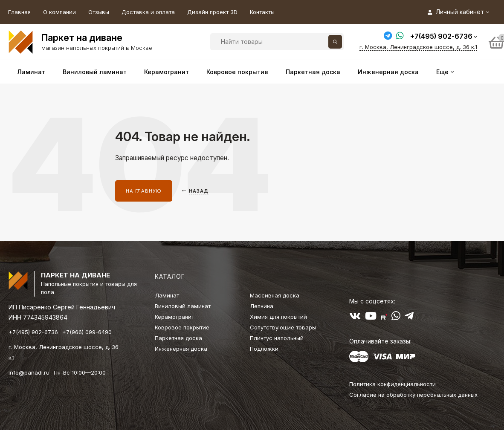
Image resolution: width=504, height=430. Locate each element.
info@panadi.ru (29, 372)
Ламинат (167, 295)
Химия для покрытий (278, 317)
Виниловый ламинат (183, 306)
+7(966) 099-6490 (87, 332)
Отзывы (99, 12)
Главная (19, 12)
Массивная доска (275, 295)
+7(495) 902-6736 (441, 36)
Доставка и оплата (148, 12)
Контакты (262, 12)
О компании (59, 12)
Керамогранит (174, 317)
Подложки (264, 349)
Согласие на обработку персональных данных (413, 395)
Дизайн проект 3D (212, 12)
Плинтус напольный (277, 338)
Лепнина (262, 306)
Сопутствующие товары (283, 327)
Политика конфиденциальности (392, 384)
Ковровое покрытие (182, 327)
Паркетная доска (178, 338)
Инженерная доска (181, 349)
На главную (144, 191)
